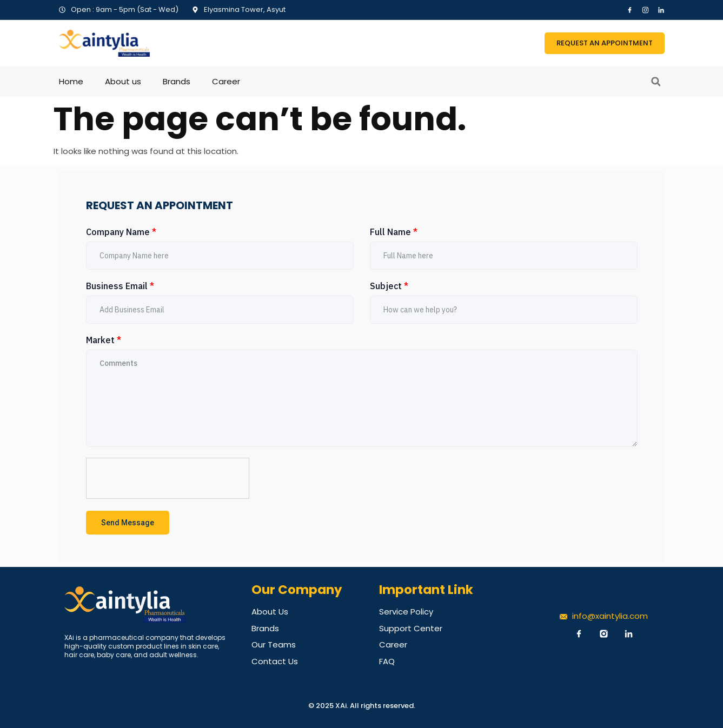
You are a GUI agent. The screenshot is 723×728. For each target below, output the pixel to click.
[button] (656, 82)
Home (71, 82)
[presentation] (168, 479)
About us (123, 82)
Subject (389, 286)
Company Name (121, 232)
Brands (177, 82)
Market (104, 340)
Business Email (120, 286)
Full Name (394, 232)
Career (226, 82)
